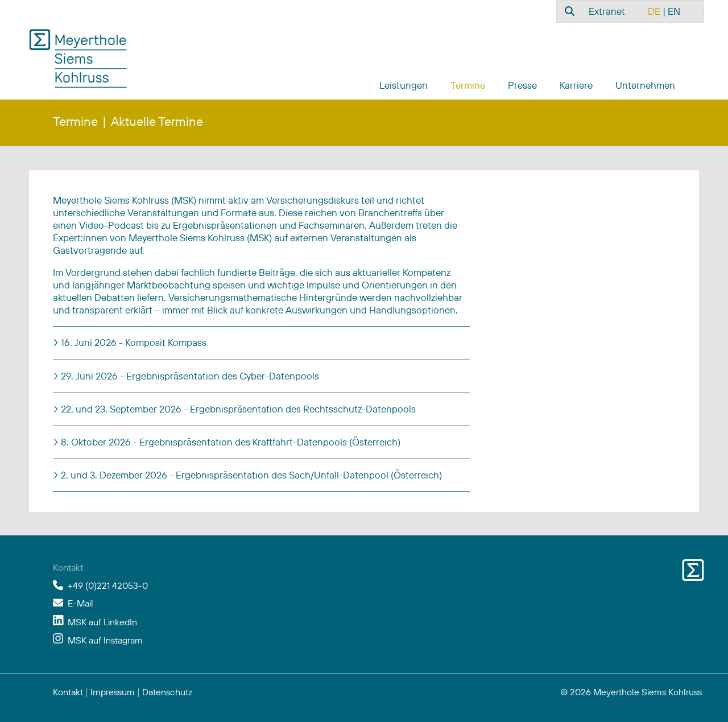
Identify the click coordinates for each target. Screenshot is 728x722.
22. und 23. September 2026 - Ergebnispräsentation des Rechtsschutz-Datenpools (237, 409)
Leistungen (404, 85)
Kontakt (68, 692)
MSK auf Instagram (105, 640)
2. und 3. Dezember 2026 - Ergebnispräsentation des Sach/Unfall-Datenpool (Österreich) (250, 475)
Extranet (607, 11)
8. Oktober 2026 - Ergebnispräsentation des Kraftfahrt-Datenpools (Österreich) (229, 442)
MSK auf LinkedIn (102, 622)
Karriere (576, 85)
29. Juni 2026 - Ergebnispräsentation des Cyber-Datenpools (189, 376)
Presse (522, 85)
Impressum (113, 692)
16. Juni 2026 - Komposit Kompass (133, 342)
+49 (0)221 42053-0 (108, 585)
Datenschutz (167, 692)
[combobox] (568, 11)
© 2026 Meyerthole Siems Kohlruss (631, 692)
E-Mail (80, 603)
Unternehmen (645, 85)
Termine (468, 85)
